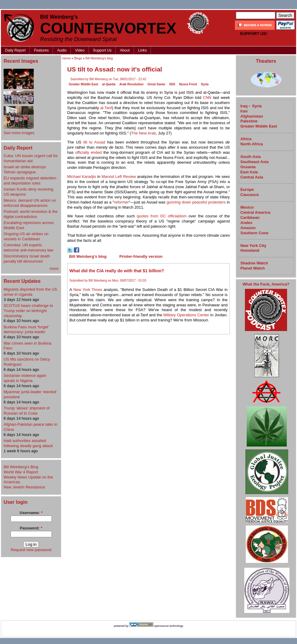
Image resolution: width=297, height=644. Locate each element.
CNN (207, 98)
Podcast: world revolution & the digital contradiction (31, 214)
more (54, 268)
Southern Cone (254, 233)
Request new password (31, 550)
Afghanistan (252, 116)
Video (80, 50)
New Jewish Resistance (24, 487)
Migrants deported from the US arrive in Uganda (30, 292)
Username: (31, 513)
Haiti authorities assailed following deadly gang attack (28, 443)
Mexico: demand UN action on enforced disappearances (30, 203)
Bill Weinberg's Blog (21, 467)
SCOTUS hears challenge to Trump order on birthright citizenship (28, 311)
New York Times (88, 290)
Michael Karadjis (82, 177)
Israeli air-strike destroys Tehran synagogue (25, 169)
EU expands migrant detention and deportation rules (30, 181)
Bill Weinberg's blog (99, 58)
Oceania (248, 167)
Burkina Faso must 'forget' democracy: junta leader (26, 330)
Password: (31, 528)
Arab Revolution (131, 84)
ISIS (172, 84)
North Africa (252, 144)
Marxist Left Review (119, 177)
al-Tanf (106, 108)
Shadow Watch (254, 263)
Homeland (250, 250)
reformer (121, 202)
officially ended (89, 152)
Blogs (78, 58)
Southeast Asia (254, 162)
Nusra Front (188, 84)
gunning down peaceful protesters (196, 202)
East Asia (249, 172)
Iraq (244, 106)
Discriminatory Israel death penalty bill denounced (27, 259)
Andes (246, 223)
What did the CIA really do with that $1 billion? (117, 271)
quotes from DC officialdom (162, 216)
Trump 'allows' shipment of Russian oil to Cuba (27, 411)
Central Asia (252, 177)
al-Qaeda (109, 84)
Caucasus (250, 195)
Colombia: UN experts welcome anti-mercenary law (28, 248)
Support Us (102, 50)
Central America (255, 212)
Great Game (156, 84)
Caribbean (250, 218)
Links (143, 50)
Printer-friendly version (141, 256)
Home (67, 58)
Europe (247, 189)
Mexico (247, 207)
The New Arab (143, 133)
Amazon (248, 228)
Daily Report (15, 50)
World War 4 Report (21, 472)
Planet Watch (253, 268)
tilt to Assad (94, 142)
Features (41, 50)
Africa (246, 139)
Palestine (249, 121)
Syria (205, 84)
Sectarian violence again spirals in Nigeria (25, 378)
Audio (62, 50)
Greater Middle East (83, 84)
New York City (253, 246)
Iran (244, 111)
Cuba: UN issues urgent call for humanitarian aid (31, 158)
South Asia (250, 157)
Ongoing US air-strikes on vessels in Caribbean (26, 236)
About (125, 50)
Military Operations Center (186, 315)
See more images (19, 133)
